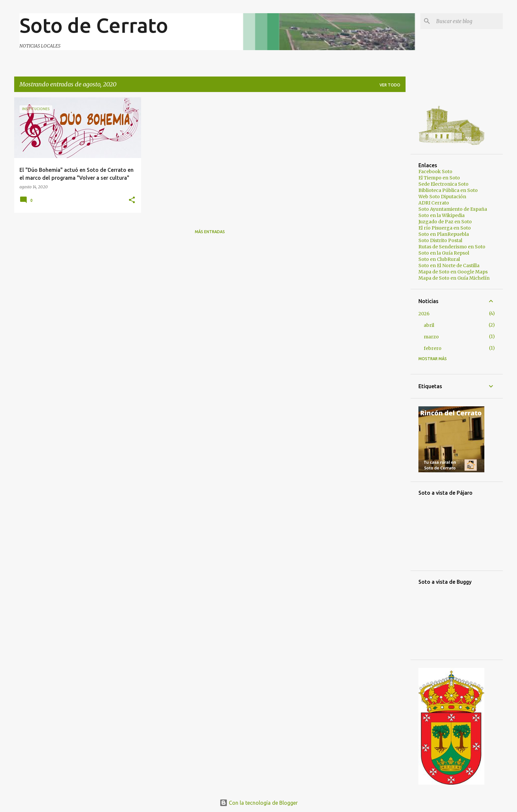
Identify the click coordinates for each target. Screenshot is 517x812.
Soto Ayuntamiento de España (453, 209)
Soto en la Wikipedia (441, 215)
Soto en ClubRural (439, 259)
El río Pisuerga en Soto (445, 228)
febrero (433, 348)
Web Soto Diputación (442, 197)
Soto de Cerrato (94, 25)
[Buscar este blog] (468, 21)
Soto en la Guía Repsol (444, 253)
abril (429, 325)
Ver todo (390, 85)
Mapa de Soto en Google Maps (453, 272)
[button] (132, 200)
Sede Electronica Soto (443, 184)
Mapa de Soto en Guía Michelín (454, 278)
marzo (431, 337)
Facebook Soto (435, 172)
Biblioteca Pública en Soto (448, 190)
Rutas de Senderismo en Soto (452, 247)
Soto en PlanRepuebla (444, 234)
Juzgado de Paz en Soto (445, 222)
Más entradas (210, 232)
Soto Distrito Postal (440, 240)
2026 (424, 314)
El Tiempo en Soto (439, 178)
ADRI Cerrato (434, 203)
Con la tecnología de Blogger (259, 803)
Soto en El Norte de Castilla (449, 265)
